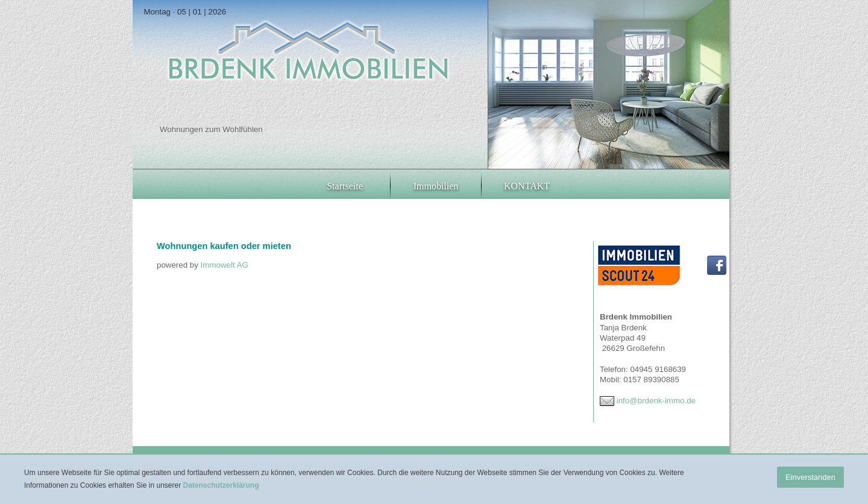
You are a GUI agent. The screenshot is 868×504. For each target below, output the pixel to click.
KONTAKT (527, 186)
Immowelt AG (225, 265)
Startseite (345, 186)
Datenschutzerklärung (221, 485)
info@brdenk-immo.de (656, 401)
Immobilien (436, 186)
